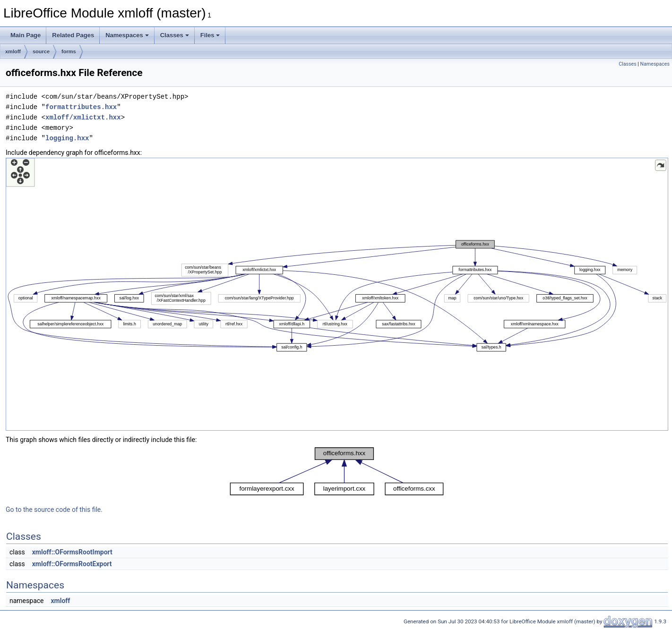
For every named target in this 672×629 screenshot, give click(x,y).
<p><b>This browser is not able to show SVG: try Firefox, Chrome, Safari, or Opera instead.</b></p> (337, 294)
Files (210, 35)
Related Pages (73, 35)
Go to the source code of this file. (54, 510)
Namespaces (127, 35)
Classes (175, 35)
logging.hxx (67, 138)
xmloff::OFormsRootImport (72, 552)
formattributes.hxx (81, 107)
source (41, 51)
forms (69, 51)
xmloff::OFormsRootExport (72, 564)
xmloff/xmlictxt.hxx (83, 117)
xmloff (13, 51)
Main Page (26, 35)
